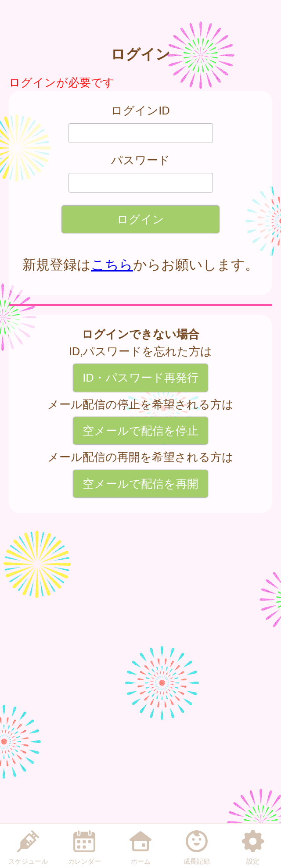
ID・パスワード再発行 (140, 378)
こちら (112, 265)
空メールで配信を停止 (140, 431)
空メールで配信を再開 (140, 484)
